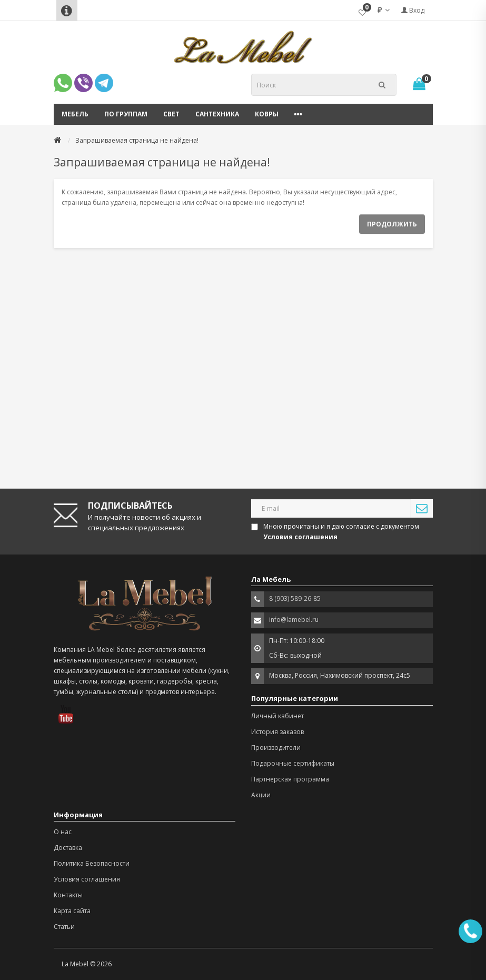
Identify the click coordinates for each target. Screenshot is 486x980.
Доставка (68, 848)
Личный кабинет (277, 716)
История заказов (277, 732)
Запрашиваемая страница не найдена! (137, 140)
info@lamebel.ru (294, 620)
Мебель (75, 114)
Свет (171, 114)
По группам (126, 114)
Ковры (267, 114)
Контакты (68, 895)
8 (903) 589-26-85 (295, 598)
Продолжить (392, 224)
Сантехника (217, 114)
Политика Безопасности (92, 863)
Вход (413, 10)
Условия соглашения (87, 879)
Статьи (64, 927)
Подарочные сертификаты (293, 763)
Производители (276, 748)
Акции (261, 795)
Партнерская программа (290, 779)
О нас (63, 832)
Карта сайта (72, 911)
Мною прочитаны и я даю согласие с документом (336, 532)
